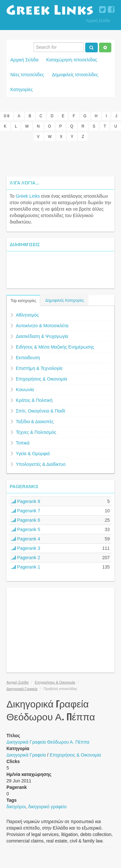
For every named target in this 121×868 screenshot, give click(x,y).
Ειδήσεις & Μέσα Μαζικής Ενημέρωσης (55, 347)
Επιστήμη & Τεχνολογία (39, 368)
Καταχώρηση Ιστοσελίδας (72, 60)
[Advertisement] (61, 159)
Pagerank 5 (26, 529)
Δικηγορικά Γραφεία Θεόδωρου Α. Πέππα (48, 742)
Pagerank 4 (26, 539)
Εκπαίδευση (28, 358)
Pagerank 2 (26, 558)
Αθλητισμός (27, 315)
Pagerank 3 (26, 548)
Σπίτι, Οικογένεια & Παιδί (40, 411)
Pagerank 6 (26, 520)
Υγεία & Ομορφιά (33, 454)
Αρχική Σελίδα (98, 21)
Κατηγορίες (21, 89)
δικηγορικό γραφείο (47, 807)
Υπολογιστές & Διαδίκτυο (41, 464)
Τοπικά (23, 443)
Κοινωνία (25, 390)
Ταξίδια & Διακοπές (35, 422)
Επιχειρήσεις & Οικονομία (41, 379)
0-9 (7, 116)
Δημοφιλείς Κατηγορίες (65, 300)
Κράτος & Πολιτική (34, 400)
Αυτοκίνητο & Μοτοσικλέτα (42, 326)
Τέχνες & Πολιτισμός (36, 432)
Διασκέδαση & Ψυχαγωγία (42, 336)
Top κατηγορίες (23, 301)
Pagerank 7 (26, 511)
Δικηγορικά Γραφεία (22, 689)
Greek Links (28, 196)
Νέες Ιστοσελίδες (27, 75)
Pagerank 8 (26, 501)
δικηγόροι (16, 807)
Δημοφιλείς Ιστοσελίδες (75, 75)
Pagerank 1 (26, 567)
